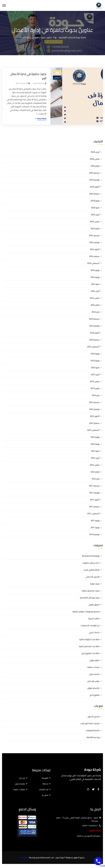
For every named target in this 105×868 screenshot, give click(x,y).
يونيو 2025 (95, 201)
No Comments (22, 83)
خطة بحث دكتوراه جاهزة (89, 639)
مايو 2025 (95, 208)
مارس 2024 (95, 298)
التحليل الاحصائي (92, 577)
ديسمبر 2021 (94, 486)
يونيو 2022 (95, 444)
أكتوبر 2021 (95, 500)
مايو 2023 (95, 367)
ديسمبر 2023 (94, 319)
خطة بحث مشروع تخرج (91, 653)
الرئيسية (45, 778)
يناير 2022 (96, 479)
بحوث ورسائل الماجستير (90, 598)
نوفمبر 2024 (94, 242)
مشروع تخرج (95, 695)
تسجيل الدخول (94, 716)
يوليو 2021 (95, 520)
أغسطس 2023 (93, 347)
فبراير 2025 (95, 228)
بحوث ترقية (95, 584)
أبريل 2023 (95, 374)
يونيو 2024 (95, 277)
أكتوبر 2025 (95, 187)
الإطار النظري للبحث (91, 570)
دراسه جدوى (94, 674)
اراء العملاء (44, 789)
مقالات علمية (19, 789)
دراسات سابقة (93, 667)
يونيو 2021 (95, 527)
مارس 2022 (95, 465)
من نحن (22, 778)
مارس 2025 (95, 221)
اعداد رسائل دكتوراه (91, 563)
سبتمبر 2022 (94, 423)
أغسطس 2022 (93, 430)
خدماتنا (45, 784)
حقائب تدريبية (94, 618)
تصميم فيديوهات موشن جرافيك (86, 611)
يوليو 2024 (95, 270)
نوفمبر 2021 (94, 493)
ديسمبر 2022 (94, 402)
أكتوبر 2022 (95, 416)
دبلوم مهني (94, 660)
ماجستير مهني (93, 688)
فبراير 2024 (95, 305)
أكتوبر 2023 (95, 333)
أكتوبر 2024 (95, 249)
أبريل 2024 (95, 291)
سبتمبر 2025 (94, 194)
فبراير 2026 (95, 166)
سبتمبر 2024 (94, 256)
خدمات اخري (94, 632)
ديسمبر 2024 (94, 235)
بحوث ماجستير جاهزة (91, 591)
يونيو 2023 (95, 361)
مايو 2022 (95, 451)
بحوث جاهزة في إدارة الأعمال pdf (28, 76)
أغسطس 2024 (93, 263)
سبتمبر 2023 (94, 340)
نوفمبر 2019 (94, 534)
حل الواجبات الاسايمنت (90, 625)
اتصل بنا (45, 795)
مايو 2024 (95, 284)
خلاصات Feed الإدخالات (90, 723)
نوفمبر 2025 (94, 180)
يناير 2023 (96, 395)
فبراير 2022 (95, 472)
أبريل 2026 (95, 152)
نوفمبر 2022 (94, 409)
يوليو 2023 (95, 354)
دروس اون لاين (93, 681)
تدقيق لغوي (94, 605)
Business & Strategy (91, 556)
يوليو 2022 (95, 437)
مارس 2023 (95, 381)
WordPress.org (93, 737)
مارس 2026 (95, 159)
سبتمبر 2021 (94, 507)
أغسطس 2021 (93, 513)
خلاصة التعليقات (93, 730)
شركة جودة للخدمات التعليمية (72, 37)
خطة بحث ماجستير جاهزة (89, 646)
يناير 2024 (96, 312)
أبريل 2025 (95, 215)
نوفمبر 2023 (94, 326)
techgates (25, 858)
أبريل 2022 (95, 458)
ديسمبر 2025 (94, 173)
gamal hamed (38, 83)
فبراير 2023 (95, 388)
